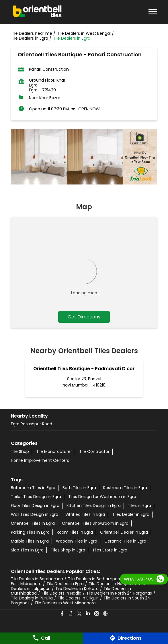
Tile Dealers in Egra (65, 584)
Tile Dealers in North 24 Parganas (119, 593)
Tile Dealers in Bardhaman (37, 579)
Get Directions (84, 317)
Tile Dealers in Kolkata (77, 589)
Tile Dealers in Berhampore (95, 579)
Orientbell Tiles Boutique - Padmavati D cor (84, 369)
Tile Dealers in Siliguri (78, 598)
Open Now (89, 109)
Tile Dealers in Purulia (32, 598)
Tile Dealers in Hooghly (111, 584)
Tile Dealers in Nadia (61, 593)
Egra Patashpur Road (32, 424)
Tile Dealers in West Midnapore (65, 603)
